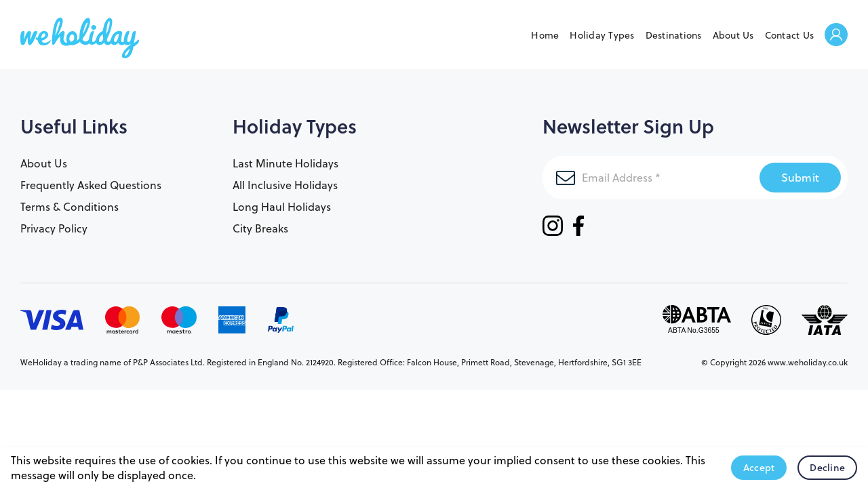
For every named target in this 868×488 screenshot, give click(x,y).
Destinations (674, 35)
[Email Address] (651, 178)
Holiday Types (602, 35)
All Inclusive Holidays (285, 185)
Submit (801, 177)
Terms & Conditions (70, 207)
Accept (759, 468)
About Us (733, 35)
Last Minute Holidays (285, 163)
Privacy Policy (54, 228)
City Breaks (260, 228)
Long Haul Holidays (282, 207)
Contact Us (790, 35)
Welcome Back (836, 36)
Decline (827, 468)
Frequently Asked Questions (91, 185)
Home (545, 35)
